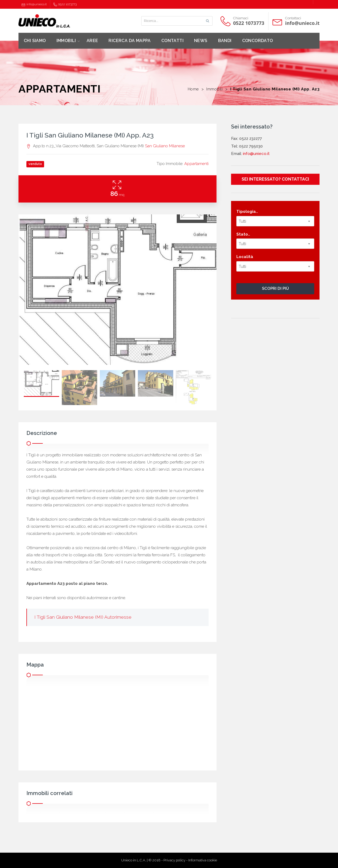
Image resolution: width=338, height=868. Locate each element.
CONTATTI (172, 41)
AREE (92, 41)
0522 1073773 (65, 4)
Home (193, 89)
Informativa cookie (203, 860)
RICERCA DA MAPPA (130, 41)
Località (245, 257)
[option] (118, 290)
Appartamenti (196, 164)
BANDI (225, 41)
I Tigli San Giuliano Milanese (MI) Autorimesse (83, 617)
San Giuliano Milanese (165, 146)
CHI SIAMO (35, 41)
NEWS (201, 41)
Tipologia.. (247, 212)
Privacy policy (174, 860)
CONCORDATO (258, 41)
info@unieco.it (34, 4)
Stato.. (243, 234)
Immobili (214, 89)
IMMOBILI (66, 41)
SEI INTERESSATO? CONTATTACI (275, 179)
